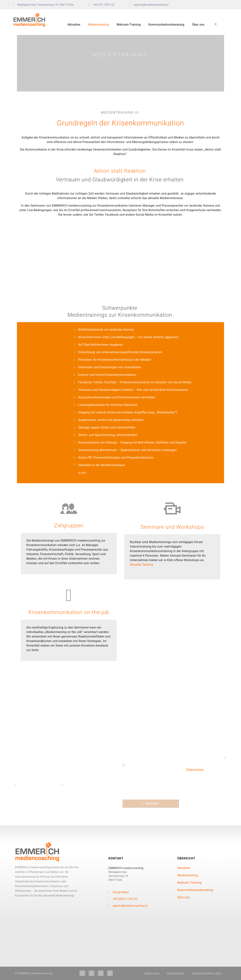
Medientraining (98, 25)
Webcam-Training (129, 25)
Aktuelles (74, 25)
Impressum (152, 973)
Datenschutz (195, 770)
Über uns (198, 25)
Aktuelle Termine (142, 565)
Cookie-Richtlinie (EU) (207, 973)
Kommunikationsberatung (166, 25)
